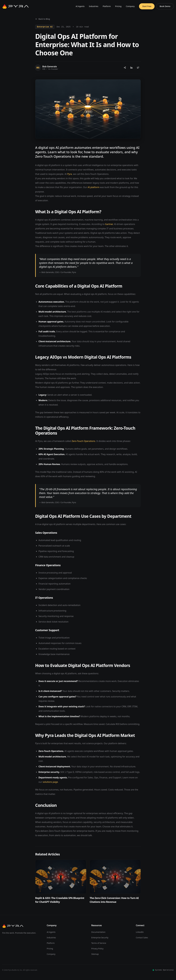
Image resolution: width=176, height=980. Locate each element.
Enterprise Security (100, 938)
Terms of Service (99, 943)
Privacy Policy (97, 949)
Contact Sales (142, 938)
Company (130, 6)
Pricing (118, 6)
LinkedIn (140, 932)
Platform (107, 6)
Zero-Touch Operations (83, 441)
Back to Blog (43, 19)
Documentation (98, 932)
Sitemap (95, 954)
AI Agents (80, 6)
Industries (94, 6)
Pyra (70, 174)
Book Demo (165, 6)
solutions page (50, 782)
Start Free (147, 6)
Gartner (109, 224)
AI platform (93, 187)
